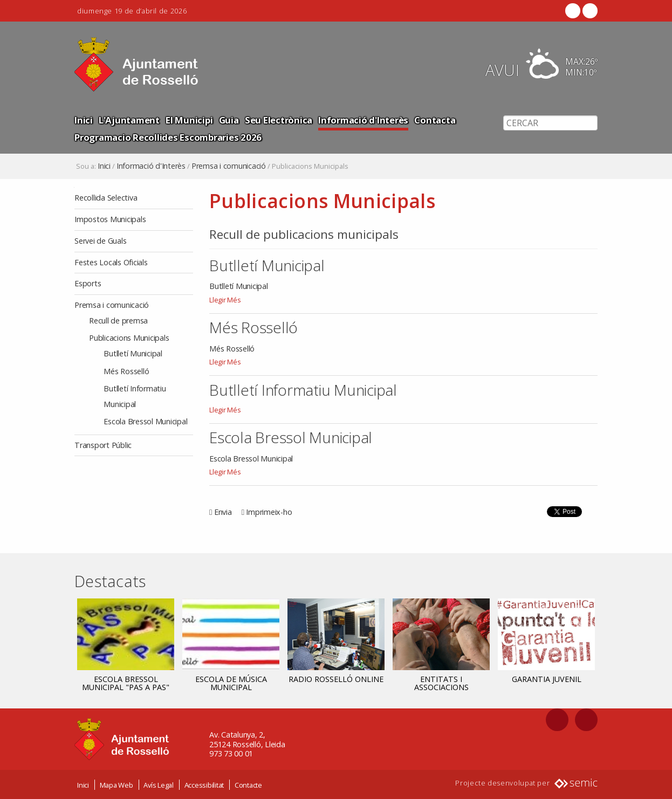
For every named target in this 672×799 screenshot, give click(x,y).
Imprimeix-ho (269, 512)
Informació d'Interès (363, 120)
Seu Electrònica (279, 120)
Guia (229, 120)
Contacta (435, 120)
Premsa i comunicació (229, 166)
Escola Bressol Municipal (291, 437)
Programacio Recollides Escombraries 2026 (168, 137)
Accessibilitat (204, 784)
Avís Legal (159, 784)
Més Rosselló (253, 327)
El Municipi (189, 120)
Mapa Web (116, 784)
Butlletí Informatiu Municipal (303, 390)
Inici (84, 120)
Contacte (248, 784)
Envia (223, 512)
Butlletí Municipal (267, 265)
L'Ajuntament (129, 120)
